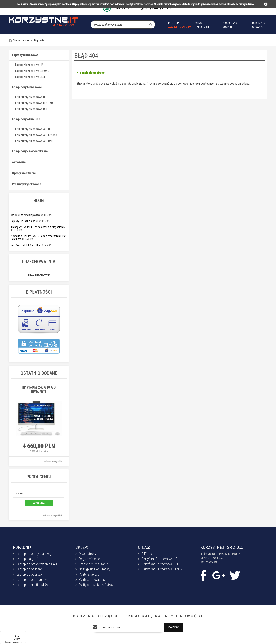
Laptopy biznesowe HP (29, 65)
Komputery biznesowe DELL (32, 109)
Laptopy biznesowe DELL (30, 77)
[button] (39, 493)
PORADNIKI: (23, 547)
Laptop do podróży (29, 574)
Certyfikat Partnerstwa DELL (161, 564)
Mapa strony (88, 554)
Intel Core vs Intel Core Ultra (25, 245)
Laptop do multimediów (32, 585)
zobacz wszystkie (53, 461)
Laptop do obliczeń (29, 569)
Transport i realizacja (93, 564)
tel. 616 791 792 (63, 25)
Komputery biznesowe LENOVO (34, 103)
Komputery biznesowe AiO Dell (34, 141)
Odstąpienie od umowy (95, 569)
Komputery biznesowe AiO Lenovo (36, 135)
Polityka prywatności (93, 580)
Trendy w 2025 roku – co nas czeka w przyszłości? (38, 227)
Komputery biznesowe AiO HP (33, 129)
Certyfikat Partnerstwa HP (159, 559)
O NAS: (144, 547)
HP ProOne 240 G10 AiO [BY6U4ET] (39, 389)
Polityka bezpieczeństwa (96, 585)
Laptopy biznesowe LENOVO (32, 71)
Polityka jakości (89, 574)
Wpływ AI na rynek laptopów (25, 215)
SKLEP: (82, 547)
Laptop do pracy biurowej (34, 554)
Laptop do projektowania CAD (37, 564)
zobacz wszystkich (52, 516)
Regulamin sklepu (91, 559)
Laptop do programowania (34, 580)
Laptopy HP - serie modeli (24, 221)
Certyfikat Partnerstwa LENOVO (163, 569)
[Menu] (23, 633)
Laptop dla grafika (29, 559)
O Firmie (147, 554)
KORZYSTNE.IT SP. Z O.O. (222, 547)
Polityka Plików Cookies (139, 4)
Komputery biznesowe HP (31, 97)
